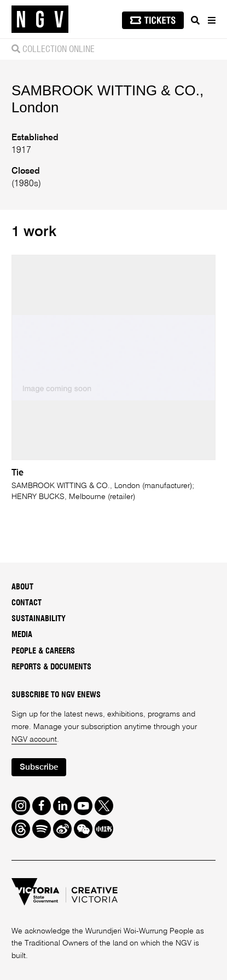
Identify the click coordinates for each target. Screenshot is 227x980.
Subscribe (39, 767)
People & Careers (43, 651)
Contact (27, 603)
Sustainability (39, 619)
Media (22, 635)
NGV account (34, 740)
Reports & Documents (51, 667)
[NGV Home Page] (40, 19)
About (22, 587)
